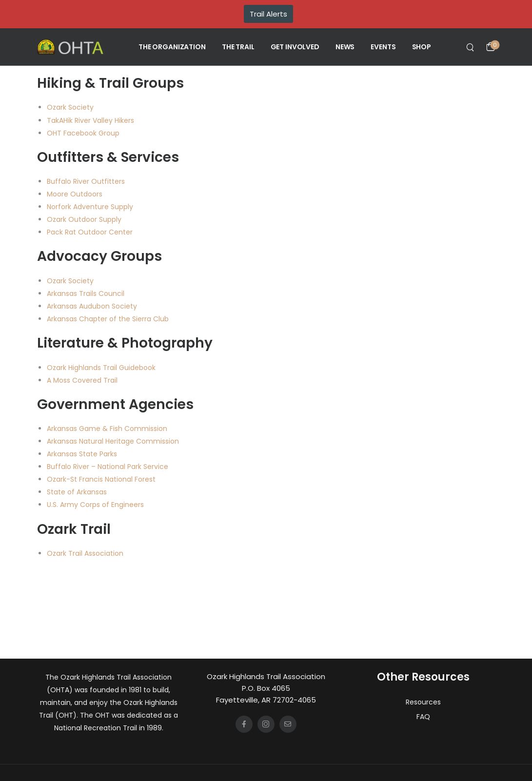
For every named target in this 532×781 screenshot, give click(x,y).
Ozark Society (70, 107)
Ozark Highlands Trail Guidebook (101, 368)
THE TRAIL (238, 47)
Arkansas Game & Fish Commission (107, 429)
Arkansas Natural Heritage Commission (113, 441)
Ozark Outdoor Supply (84, 219)
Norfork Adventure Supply (90, 207)
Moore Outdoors (75, 194)
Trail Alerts (268, 14)
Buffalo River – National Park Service (108, 467)
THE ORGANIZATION (172, 47)
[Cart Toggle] (491, 47)
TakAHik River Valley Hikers (90, 120)
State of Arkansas (77, 492)
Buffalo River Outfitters (86, 181)
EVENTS (383, 47)
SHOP (422, 47)
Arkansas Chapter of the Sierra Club (108, 319)
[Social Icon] (244, 724)
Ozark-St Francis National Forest (101, 479)
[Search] (471, 47)
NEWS (345, 47)
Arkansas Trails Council (86, 293)
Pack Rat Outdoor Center (90, 232)
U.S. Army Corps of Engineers (95, 505)
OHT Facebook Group (83, 133)
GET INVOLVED (295, 47)
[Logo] (70, 47)
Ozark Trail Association (85, 553)
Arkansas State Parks (82, 454)
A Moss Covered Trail (82, 380)
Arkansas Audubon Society (92, 306)
